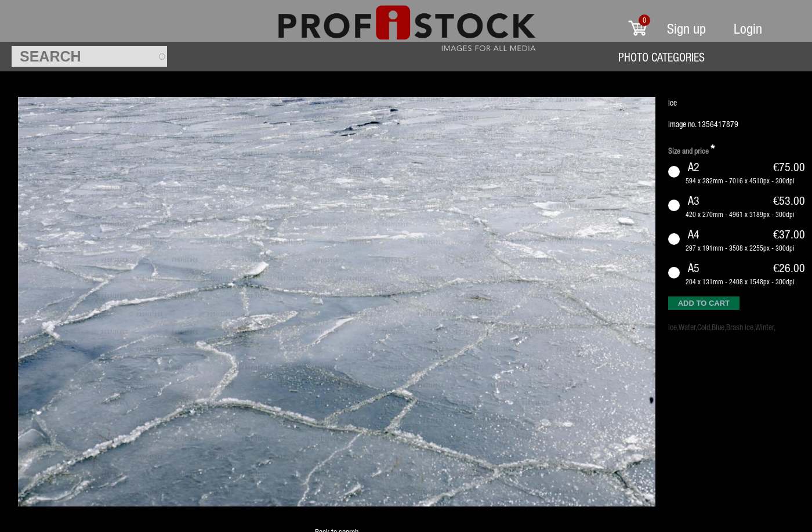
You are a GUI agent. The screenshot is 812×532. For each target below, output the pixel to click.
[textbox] (89, 56)
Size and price (691, 149)
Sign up (686, 29)
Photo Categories (661, 57)
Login (748, 29)
